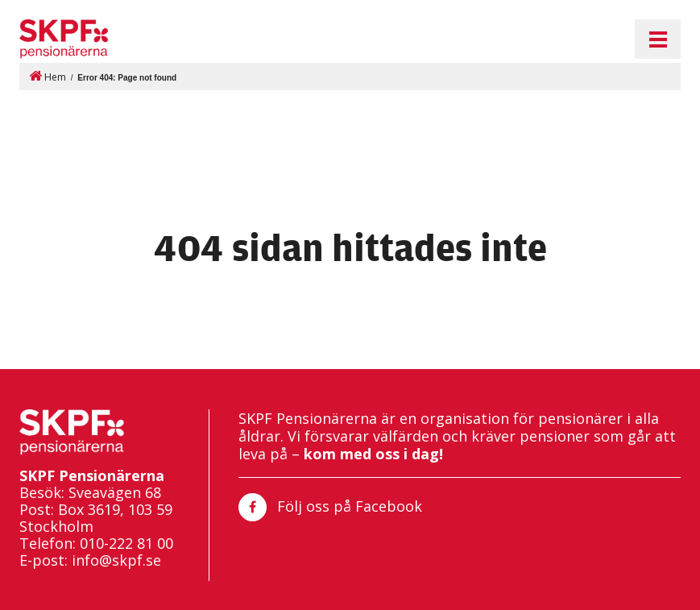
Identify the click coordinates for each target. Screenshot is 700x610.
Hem (48, 76)
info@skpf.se (116, 560)
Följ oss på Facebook (330, 507)
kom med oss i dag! (373, 454)
